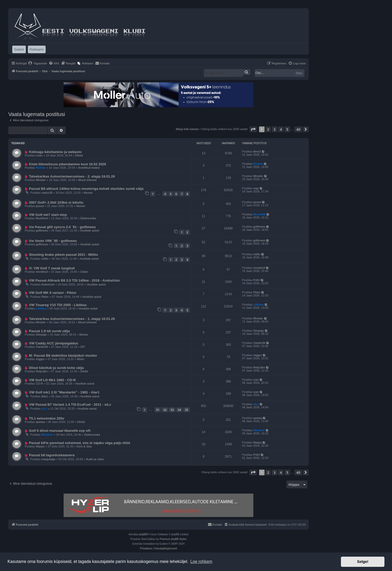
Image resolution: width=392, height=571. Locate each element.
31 (158, 410)
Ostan (84, 272)
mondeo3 (42, 272)
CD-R (39, 384)
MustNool (42, 218)
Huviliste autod (90, 230)
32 (165, 410)
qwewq (40, 422)
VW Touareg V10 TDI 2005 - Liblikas (58, 305)
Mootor (88, 193)
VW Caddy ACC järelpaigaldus (54, 343)
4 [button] (281, 129)
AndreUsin (48, 284)
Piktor (45, 297)
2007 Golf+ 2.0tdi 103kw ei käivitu (56, 202)
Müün (81, 359)
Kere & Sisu (84, 446)
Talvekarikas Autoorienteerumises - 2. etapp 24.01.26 (72, 176)
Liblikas (41, 308)
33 (172, 410)
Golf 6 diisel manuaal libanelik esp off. (60, 431)
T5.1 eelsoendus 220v (47, 418)
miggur (40, 359)
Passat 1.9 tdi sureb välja (49, 331)
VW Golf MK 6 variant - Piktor (53, 293)
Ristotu (41, 168)
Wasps (40, 446)
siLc (44, 409)
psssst (40, 206)
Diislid (79, 155)
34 (179, 410)
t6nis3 (257, 151)
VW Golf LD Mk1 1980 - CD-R (52, 380)
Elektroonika (88, 218)
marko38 (47, 193)
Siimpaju (41, 335)
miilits (45, 259)
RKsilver (47, 435)
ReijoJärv (42, 371)
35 (186, 410)
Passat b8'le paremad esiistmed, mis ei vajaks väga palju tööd (79, 443)
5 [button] (287, 129)
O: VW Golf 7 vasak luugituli (52, 268)
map (256, 188)
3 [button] (275, 129)
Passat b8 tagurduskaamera (52, 455)
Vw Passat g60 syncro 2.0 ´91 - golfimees (62, 227)
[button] (253, 129)
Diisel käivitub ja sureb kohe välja (56, 368)
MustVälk (259, 214)
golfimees (42, 230)
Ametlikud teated (89, 168)
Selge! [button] (363, 562)
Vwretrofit (42, 347)
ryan (256, 380)
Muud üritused (87, 180)
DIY (83, 347)
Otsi (299, 73)
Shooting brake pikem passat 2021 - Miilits (63, 255)
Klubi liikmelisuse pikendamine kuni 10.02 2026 (68, 164)
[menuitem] (38, 63)
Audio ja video (95, 459)
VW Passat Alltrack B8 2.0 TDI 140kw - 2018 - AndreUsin (74, 280)
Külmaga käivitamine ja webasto (55, 152)
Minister (41, 180)
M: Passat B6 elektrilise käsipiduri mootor (63, 356)
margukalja (48, 459)
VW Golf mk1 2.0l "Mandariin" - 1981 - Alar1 (64, 392)
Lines (39, 155)
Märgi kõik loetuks (187, 129)
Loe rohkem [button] (201, 561)
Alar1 (45, 396)
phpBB (143, 534)
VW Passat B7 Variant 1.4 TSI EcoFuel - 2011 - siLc (70, 405)
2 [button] (268, 129)
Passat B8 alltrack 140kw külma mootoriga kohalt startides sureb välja (86, 189)
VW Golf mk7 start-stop (48, 215)
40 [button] (298, 129)
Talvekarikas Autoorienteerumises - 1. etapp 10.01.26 (72, 319)
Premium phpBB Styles (173, 539)
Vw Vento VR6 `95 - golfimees (53, 241)
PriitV (256, 280)
